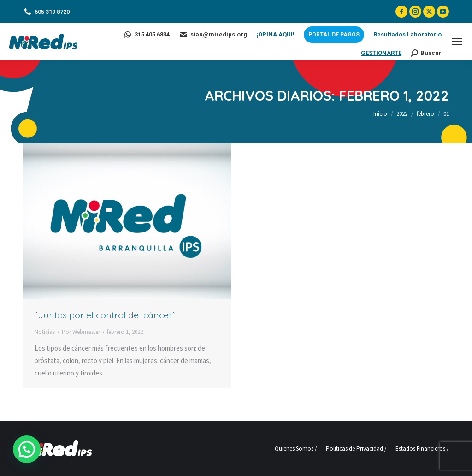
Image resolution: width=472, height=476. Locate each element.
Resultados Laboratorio (407, 34)
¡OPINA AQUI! (275, 34)
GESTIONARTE (381, 53)
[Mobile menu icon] (457, 42)
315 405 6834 (146, 35)
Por (81, 332)
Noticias (45, 332)
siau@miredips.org (213, 35)
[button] (14, 453)
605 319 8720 (46, 12)
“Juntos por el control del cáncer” (105, 315)
